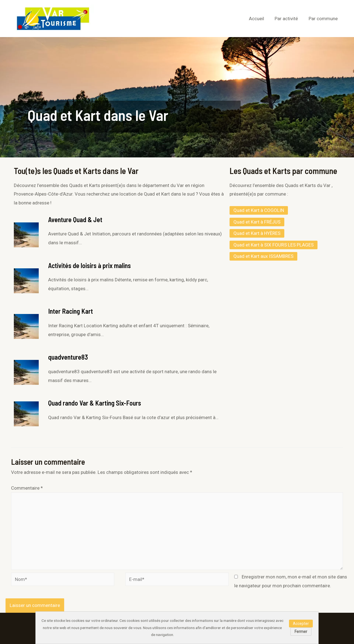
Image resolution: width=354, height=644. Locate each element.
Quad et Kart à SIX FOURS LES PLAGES (274, 245)
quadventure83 (68, 357)
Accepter (301, 624)
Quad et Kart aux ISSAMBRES (263, 256)
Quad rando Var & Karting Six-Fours (95, 403)
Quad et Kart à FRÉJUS (257, 222)
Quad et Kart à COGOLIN (259, 210)
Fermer (301, 632)
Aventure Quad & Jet (75, 220)
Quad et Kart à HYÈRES (257, 233)
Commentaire (27, 488)
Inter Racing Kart (71, 311)
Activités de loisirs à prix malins (89, 265)
